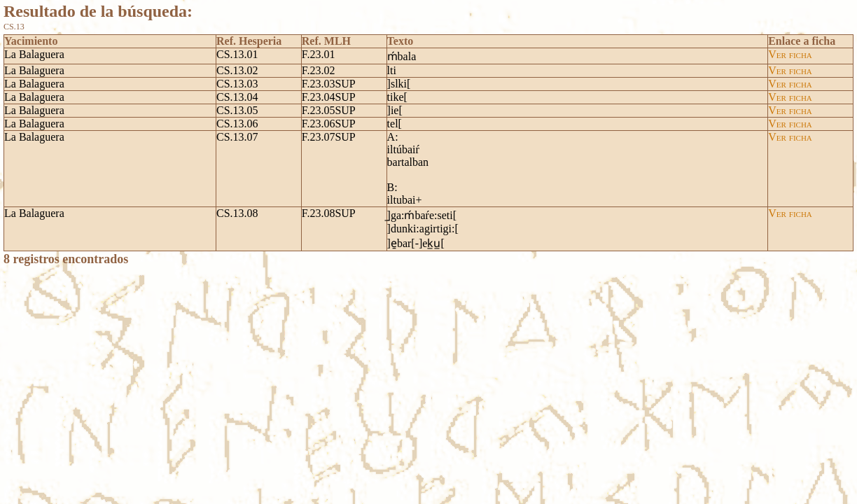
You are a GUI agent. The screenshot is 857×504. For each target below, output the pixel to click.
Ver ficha (790, 54)
